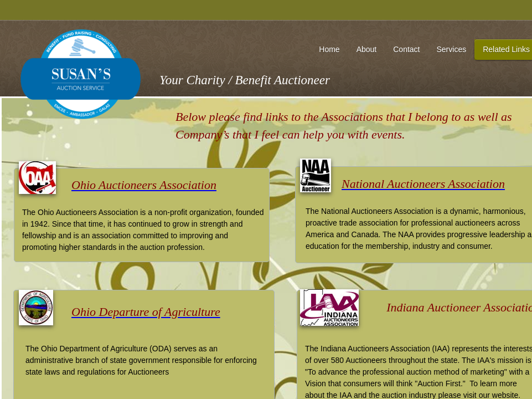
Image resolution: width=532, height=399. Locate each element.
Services (451, 49)
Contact (406, 49)
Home (329, 49)
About (367, 49)
